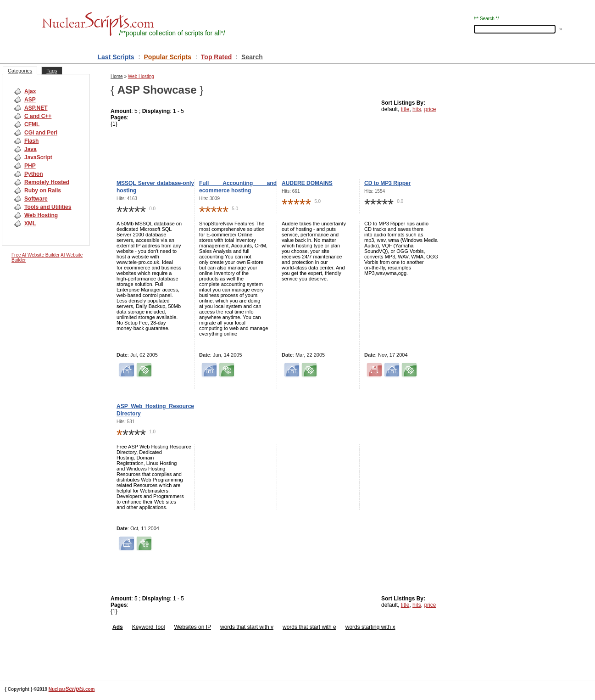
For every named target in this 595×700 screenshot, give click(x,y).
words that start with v (247, 627)
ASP (30, 100)
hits (417, 109)
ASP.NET (36, 108)
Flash (31, 141)
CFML (32, 124)
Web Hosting (41, 215)
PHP (30, 166)
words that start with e (309, 627)
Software (36, 199)
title (405, 109)
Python (34, 174)
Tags (52, 71)
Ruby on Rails (43, 190)
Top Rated (216, 57)
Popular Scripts (168, 57)
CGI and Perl (41, 133)
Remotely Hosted (47, 182)
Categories (20, 71)
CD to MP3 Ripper (387, 183)
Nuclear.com (72, 689)
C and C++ (38, 116)
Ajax (30, 91)
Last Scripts (116, 57)
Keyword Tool (149, 627)
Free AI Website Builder (36, 255)
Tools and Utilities (48, 207)
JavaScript (38, 157)
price (430, 109)
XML (30, 224)
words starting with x (370, 627)
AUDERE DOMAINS (307, 183)
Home (117, 76)
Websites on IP (193, 627)
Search (252, 57)
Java (31, 149)
